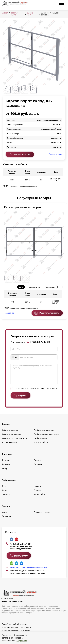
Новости (38, 490)
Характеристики (34, 287)
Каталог (6, 428)
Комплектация (50, 287)
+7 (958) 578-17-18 (40, 342)
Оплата (37, 464)
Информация (9, 484)
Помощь (6, 510)
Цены (21, 287)
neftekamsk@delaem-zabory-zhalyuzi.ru (29, 571)
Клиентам (7, 458)
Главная (5, 13)
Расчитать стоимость (49, 313)
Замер (4, 472)
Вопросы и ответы (42, 516)
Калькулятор (7, 520)
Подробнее (22, 641)
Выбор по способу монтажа (14, 442)
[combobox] (15, 357)
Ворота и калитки (14, 14)
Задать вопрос (56, 154)
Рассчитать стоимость (20, 154)
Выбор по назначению (44, 434)
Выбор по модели (10, 434)
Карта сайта (39, 498)
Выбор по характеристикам (46, 438)
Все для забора (41, 446)
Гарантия (38, 468)
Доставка (6, 464)
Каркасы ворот (30, 14)
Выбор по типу (41, 442)
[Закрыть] (62, 638)
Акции (4, 516)
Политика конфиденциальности (16, 631)
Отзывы (37, 494)
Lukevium (23, 628)
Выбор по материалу (11, 438)
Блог (4, 490)
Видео (4, 494)
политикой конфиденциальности (42, 392)
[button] (4, 198)
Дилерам (6, 468)
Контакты (6, 498)
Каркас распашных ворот (23, 207)
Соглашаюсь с (36, 392)
